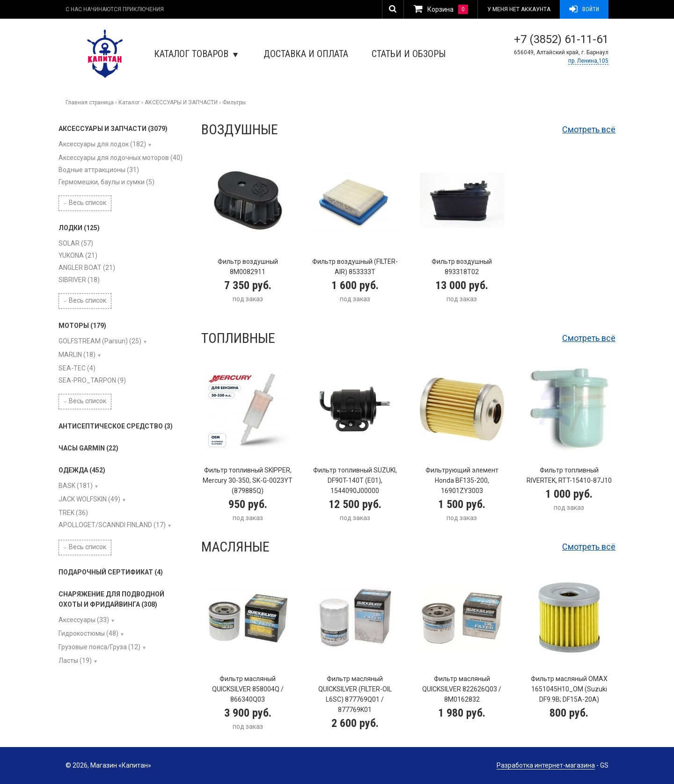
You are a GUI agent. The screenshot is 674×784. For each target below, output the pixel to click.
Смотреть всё (589, 129)
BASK (76, 486)
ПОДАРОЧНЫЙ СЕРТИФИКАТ (111, 572)
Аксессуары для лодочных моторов (121, 158)
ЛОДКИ (79, 228)
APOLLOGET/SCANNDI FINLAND (112, 525)
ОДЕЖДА (82, 470)
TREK (73, 513)
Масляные (235, 547)
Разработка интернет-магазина (546, 765)
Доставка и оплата (306, 54)
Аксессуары (84, 620)
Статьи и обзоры (409, 54)
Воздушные (240, 129)
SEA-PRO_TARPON (92, 380)
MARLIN (77, 355)
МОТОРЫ (82, 326)
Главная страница (90, 102)
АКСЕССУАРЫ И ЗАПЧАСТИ (181, 102)
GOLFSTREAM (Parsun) (100, 341)
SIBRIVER (79, 280)
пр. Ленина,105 (588, 61)
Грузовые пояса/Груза (99, 647)
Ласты (75, 661)
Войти (584, 9)
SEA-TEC (77, 368)
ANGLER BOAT (87, 268)
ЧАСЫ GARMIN (88, 448)
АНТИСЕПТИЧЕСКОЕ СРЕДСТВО (116, 426)
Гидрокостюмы (88, 633)
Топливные (238, 338)
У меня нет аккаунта (519, 9)
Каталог (129, 102)
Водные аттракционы (99, 170)
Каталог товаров (196, 54)
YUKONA (78, 255)
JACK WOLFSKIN (89, 499)
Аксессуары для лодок (102, 144)
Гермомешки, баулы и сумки (106, 182)
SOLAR (76, 243)
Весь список (85, 203)
